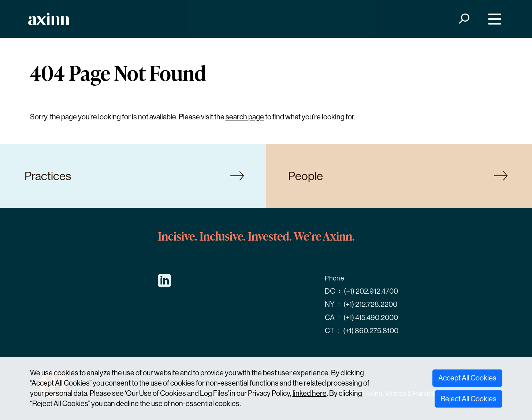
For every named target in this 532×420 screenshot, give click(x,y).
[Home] (49, 19)
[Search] (463, 19)
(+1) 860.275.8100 (371, 331)
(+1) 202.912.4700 (371, 291)
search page (245, 117)
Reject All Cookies (468, 399)
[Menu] (493, 19)
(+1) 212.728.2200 (370, 304)
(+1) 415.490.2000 (371, 318)
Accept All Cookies (467, 378)
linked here (310, 393)
